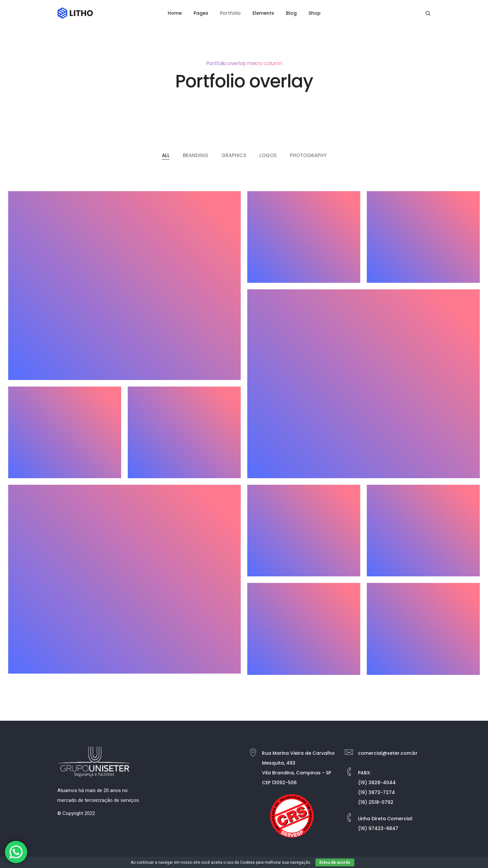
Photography (308, 155)
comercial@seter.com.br (388, 753)
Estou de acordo (335, 862)
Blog (291, 13)
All (166, 155)
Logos (268, 155)
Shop (315, 13)
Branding (196, 155)
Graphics (234, 155)
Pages (201, 13)
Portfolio (230, 13)
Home (175, 13)
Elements (263, 13)
